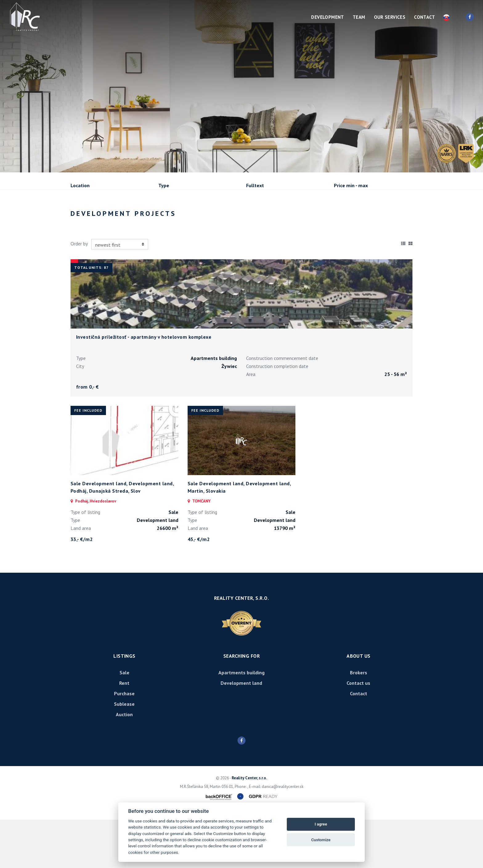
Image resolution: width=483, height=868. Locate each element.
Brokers (359, 721)
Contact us (358, 731)
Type (164, 185)
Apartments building (241, 721)
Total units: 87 (91, 316)
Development (327, 17)
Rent (118, 219)
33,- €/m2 (82, 587)
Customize (321, 840)
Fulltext (255, 185)
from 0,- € (87, 435)
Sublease (192, 219)
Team (359, 17)
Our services (390, 17)
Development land (241, 731)
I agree (321, 824)
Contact (424, 17)
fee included (88, 459)
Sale (87, 219)
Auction (124, 763)
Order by (79, 292)
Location (80, 185)
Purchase (153, 219)
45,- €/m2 (199, 587)
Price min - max (351, 185)
